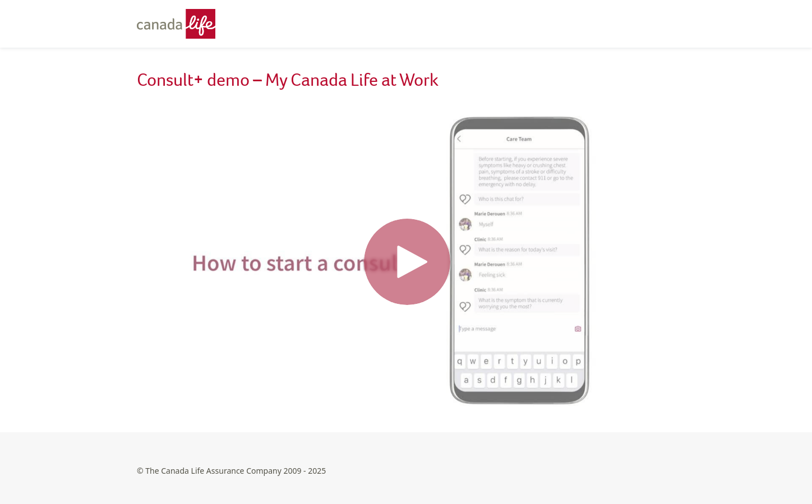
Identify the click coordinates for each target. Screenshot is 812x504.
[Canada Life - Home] (182, 24)
